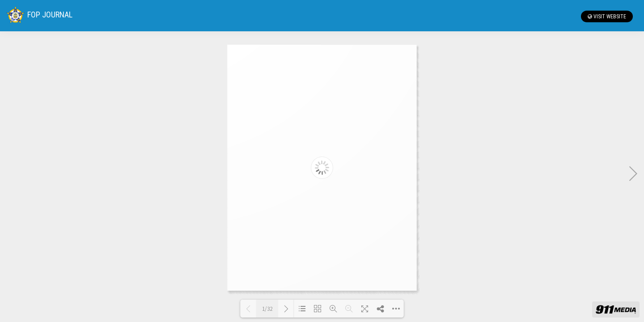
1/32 (267, 309)
